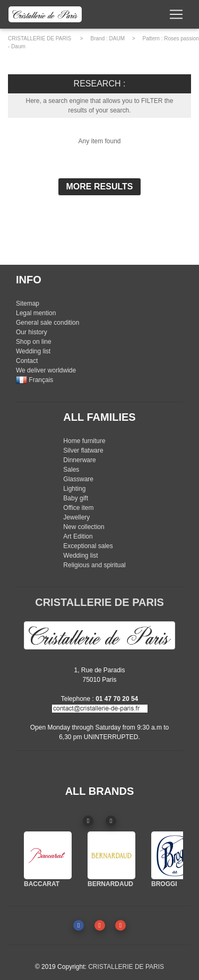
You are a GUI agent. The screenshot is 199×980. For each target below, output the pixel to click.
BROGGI (164, 884)
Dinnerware (79, 460)
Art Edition (78, 536)
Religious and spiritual (94, 565)
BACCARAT (42, 884)
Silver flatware (83, 450)
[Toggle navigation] (176, 14)
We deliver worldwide (46, 370)
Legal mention (36, 313)
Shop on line (34, 342)
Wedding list (33, 351)
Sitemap (28, 303)
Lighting (74, 489)
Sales (71, 470)
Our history (32, 332)
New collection (84, 527)
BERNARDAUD (110, 884)
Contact (27, 361)
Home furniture (84, 441)
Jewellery (76, 517)
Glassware (78, 479)
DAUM (117, 38)
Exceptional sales (88, 546)
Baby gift (76, 498)
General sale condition (47, 323)
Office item (78, 508)
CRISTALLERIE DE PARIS (40, 38)
